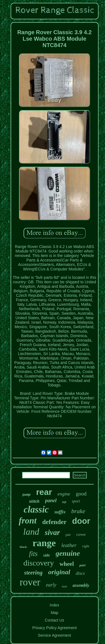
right (86, 546)
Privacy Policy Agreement (54, 628)
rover (30, 582)
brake (78, 511)
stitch (34, 501)
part (83, 565)
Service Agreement (54, 635)
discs (80, 573)
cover (81, 534)
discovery (39, 563)
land (31, 532)
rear (44, 492)
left (64, 502)
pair (68, 535)
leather (69, 545)
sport (76, 501)
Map (54, 613)
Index (54, 605)
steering (33, 573)
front (28, 521)
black (24, 547)
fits (33, 554)
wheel (66, 564)
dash (64, 586)
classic (36, 509)
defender (54, 522)
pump (26, 495)
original (59, 572)
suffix (60, 512)
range (44, 543)
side (46, 555)
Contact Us (54, 620)
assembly (81, 585)
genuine (68, 553)
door (81, 521)
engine (64, 494)
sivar (52, 532)
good (81, 494)
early (51, 585)
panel (51, 501)
